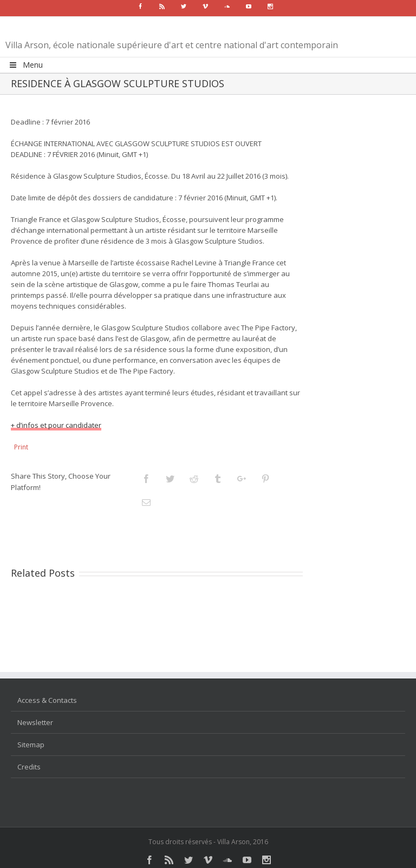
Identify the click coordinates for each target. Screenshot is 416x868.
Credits (29, 767)
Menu (25, 65)
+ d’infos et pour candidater (56, 425)
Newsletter (35, 722)
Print (21, 447)
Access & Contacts (47, 700)
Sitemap (31, 745)
